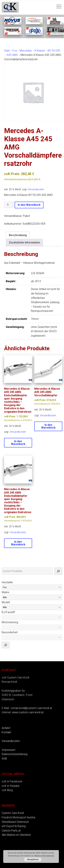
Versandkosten (36, 189)
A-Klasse (40, 51)
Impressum (9, 750)
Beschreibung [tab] (18, 235)
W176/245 (54, 51)
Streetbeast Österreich (15, 822)
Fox (15, 51)
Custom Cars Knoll (13, 813)
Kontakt (6, 732)
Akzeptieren (33, 859)
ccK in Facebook (12, 781)
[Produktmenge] (9, 205)
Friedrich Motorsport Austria (18, 817)
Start (7, 51)
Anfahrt (6, 728)
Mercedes (26, 51)
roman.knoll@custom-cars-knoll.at (31, 708)
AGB (4, 759)
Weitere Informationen (44, 856)
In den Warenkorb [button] (18, 443)
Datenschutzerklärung (15, 754)
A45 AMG (12, 55)
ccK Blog (7, 790)
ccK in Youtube (11, 786)
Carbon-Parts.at (11, 831)
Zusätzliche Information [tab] (24, 243)
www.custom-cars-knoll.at (28, 712)
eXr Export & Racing (14, 826)
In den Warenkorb (29, 205)
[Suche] (58, 571)
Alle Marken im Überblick (16, 835)
